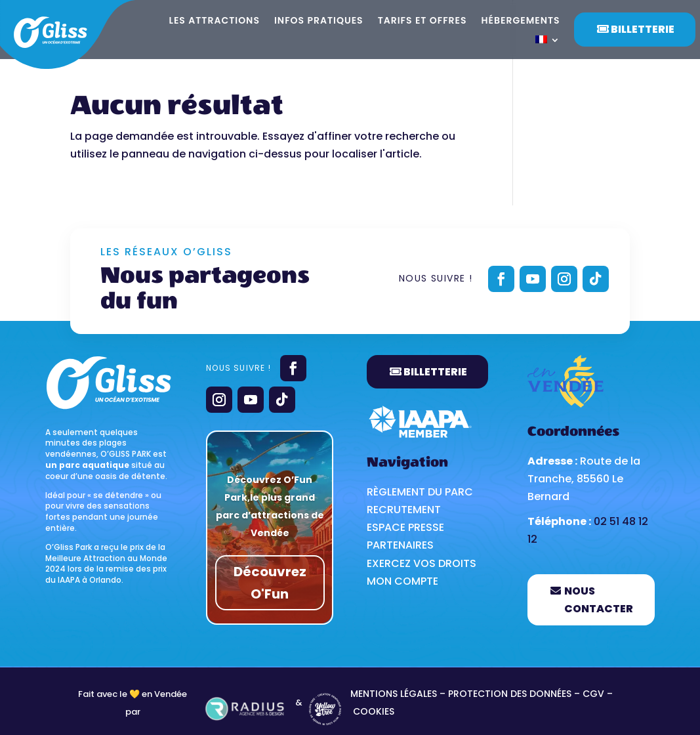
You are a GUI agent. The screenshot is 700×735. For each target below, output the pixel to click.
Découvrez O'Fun (270, 583)
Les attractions (215, 21)
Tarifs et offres (422, 21)
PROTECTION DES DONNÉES (511, 694)
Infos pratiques (319, 21)
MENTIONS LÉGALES (394, 694)
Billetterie (643, 29)
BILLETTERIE (435, 372)
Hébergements (521, 21)
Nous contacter (599, 600)
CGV (593, 694)
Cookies (374, 711)
